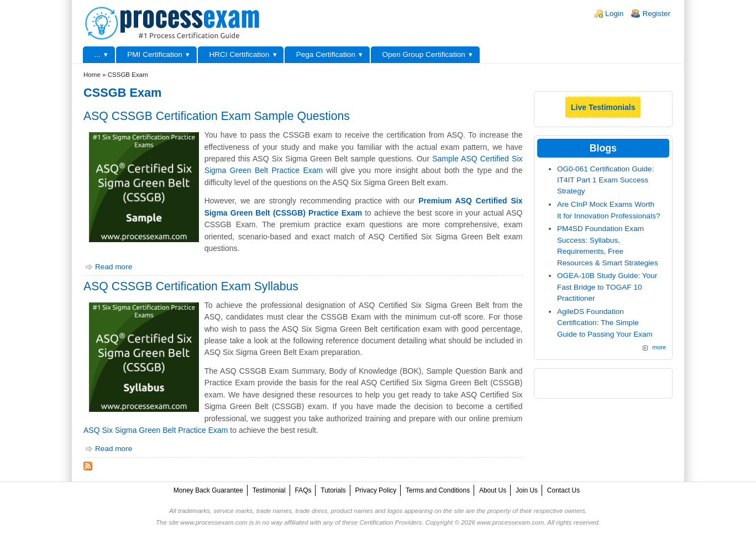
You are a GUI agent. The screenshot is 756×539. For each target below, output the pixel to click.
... (97, 54)
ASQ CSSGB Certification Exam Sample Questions (217, 116)
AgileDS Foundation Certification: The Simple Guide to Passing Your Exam (605, 323)
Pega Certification (326, 54)
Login (614, 14)
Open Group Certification (423, 54)
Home (92, 75)
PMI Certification (155, 54)
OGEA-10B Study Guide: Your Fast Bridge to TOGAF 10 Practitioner (607, 287)
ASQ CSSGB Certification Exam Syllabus (191, 286)
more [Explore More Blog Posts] (659, 347)
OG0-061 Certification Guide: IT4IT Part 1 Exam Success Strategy (605, 180)
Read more (114, 267)
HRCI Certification (239, 54)
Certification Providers (390, 522)
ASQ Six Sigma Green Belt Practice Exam (156, 430)
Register (656, 14)
